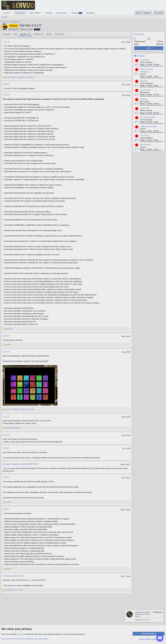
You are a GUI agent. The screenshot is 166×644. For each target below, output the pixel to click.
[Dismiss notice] (157, 613)
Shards (49, 13)
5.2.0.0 (6, 336)
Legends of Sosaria (148, 126)
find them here (145, 620)
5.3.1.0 (6, 42)
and (13, 428)
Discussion (59, 34)
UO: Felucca (145, 90)
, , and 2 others (20, 77)
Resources (20, 13)
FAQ (15, 34)
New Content (35, 13)
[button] (12, 13)
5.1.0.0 (6, 435)
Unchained (144, 60)
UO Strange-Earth (148, 117)
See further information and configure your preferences (25, 639)
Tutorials (4, 17)
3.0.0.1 (6, 509)
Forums (6, 13)
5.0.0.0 (6, 448)
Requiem (144, 81)
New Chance (145, 145)
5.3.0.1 (6, 84)
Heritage (144, 99)
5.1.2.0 (6, 352)
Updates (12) (25, 34)
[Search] (159, 13)
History (49, 34)
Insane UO (144, 108)
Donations (139, 34)
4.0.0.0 (6, 477)
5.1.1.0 (6, 416)
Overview (7, 34)
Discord (77, 13)
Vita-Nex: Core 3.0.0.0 (13, 576)
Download (90, 13)
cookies (20, 634)
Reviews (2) (38, 34)
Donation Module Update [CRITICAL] (21, 464)
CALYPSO (144, 135)
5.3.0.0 (6, 95)
